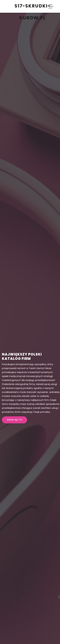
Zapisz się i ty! (14, 420)
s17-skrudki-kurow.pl (32, 12)
